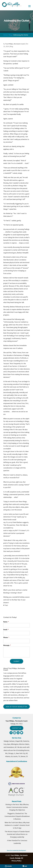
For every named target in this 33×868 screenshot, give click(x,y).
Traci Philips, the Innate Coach (15, 44)
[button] (29, 7)
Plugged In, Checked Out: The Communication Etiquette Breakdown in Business (17, 816)
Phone (6, 637)
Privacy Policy (16, 861)
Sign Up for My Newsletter (16, 707)
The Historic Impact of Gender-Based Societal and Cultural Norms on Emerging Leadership (17, 834)
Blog (11, 46)
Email (6, 630)
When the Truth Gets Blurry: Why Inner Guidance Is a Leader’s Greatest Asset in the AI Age (17, 825)
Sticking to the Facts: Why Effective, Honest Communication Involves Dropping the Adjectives (17, 807)
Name (6, 622)
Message (7, 645)
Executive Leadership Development (16, 850)
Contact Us (17, 728)
